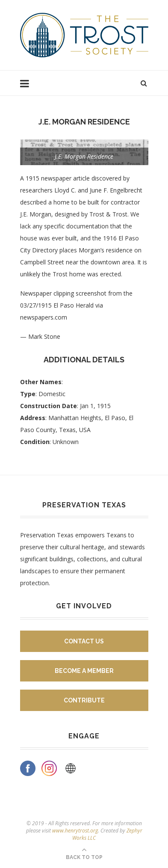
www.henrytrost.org (75, 831)
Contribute (84, 700)
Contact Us (84, 641)
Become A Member (84, 671)
